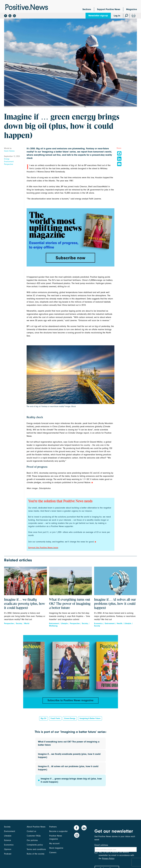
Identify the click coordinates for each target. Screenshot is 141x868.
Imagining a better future (90, 719)
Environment (9, 162)
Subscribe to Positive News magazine (71, 701)
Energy (7, 159)
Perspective (9, 164)
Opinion (8, 849)
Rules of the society (36, 854)
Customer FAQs (34, 836)
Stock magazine (56, 848)
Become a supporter (58, 831)
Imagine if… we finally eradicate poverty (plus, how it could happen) (25, 604)
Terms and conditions (36, 849)
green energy (70, 719)
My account (54, 843)
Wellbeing (53, 626)
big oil (43, 719)
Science (8, 840)
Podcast (8, 854)
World (27, 623)
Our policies (32, 840)
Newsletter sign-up (98, 16)
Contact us (31, 831)
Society (19, 623)
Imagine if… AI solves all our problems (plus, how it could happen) (115, 604)
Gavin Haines (9, 151)
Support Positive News (109, 9)
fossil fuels (55, 719)
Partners (53, 827)
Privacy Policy (108, 861)
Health (119, 623)
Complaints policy (35, 845)
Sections (87, 9)
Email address (101, 845)
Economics (98, 623)
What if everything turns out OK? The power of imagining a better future (70, 604)
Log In (117, 16)
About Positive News (36, 827)
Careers (53, 852)
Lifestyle (64, 623)
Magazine (132, 9)
